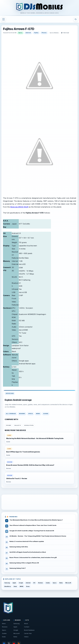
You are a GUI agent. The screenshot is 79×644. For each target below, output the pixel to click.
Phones (44, 33)
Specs (20, 33)
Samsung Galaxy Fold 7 (18, 568)
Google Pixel (29, 425)
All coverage (11, 414)
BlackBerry (8, 586)
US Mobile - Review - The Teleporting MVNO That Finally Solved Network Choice (38, 536)
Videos (26, 637)
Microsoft (68, 583)
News (38, 414)
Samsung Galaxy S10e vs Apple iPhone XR (24, 563)
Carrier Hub (28, 633)
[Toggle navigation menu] (3, 19)
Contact (27, 627)
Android (28, 33)
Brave (28, 586)
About (26, 623)
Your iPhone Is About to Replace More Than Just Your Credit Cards (33, 525)
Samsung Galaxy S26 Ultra (19, 547)
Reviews (22, 414)
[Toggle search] (76, 19)
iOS (34, 583)
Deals (15, 586)
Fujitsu (36, 33)
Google (21, 583)
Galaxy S (18, 425)
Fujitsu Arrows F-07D (19, 29)
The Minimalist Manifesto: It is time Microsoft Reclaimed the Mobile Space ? (36, 520)
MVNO (22, 586)
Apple (14, 583)
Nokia (61, 583)
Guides (46, 414)
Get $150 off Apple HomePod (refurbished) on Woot (28, 552)
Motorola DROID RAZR (19, 207)
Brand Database (29, 630)
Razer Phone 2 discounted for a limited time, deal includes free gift (33, 557)
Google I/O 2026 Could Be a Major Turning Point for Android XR (32, 531)
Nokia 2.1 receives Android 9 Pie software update (27, 541)
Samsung (7, 583)
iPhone (8, 425)
